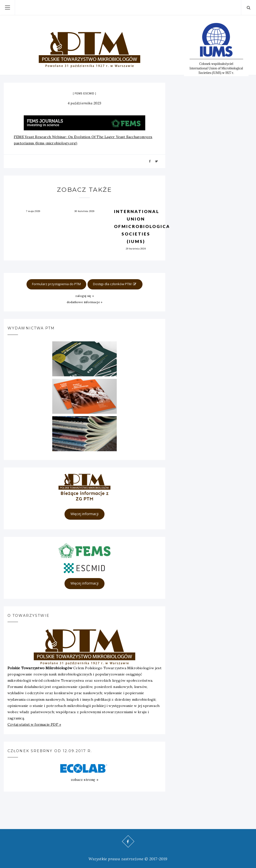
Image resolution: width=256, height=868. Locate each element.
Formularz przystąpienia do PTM (56, 284)
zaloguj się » (84, 296)
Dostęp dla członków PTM (115, 284)
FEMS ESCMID (84, 94)
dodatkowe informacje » (85, 302)
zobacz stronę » (84, 780)
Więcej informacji (84, 514)
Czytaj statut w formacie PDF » (34, 724)
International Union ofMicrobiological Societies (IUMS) (144, 226)
